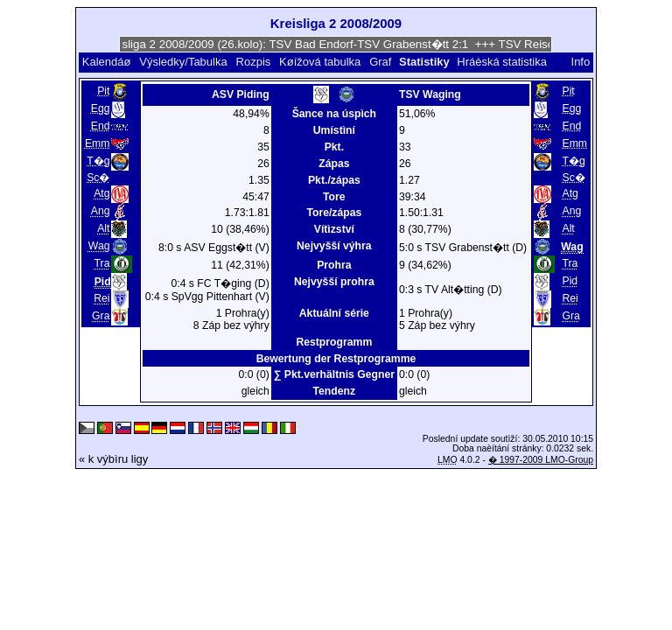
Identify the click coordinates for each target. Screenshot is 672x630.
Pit (103, 91)
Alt (103, 228)
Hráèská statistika (502, 62)
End (101, 126)
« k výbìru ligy (113, 459)
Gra (101, 316)
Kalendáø (107, 62)
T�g (98, 161)
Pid (570, 281)
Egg (101, 108)
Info (581, 62)
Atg (101, 193)
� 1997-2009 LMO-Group (541, 460)
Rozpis (254, 62)
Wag (99, 246)
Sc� (98, 178)
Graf (380, 62)
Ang (101, 211)
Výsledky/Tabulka (183, 62)
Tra (102, 263)
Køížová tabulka (320, 62)
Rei (101, 298)
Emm (98, 143)
